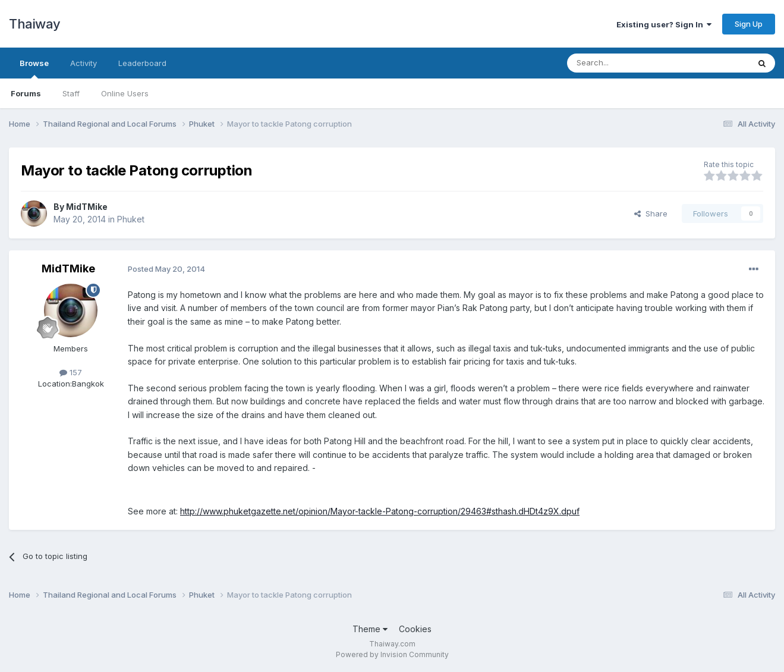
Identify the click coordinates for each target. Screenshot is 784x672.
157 (71, 372)
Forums (26, 93)
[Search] (628, 63)
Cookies (415, 629)
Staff (71, 93)
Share (651, 213)
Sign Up (749, 24)
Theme (370, 629)
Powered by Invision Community (392, 654)
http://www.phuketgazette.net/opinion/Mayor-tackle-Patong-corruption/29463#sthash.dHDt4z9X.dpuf (380, 511)
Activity (84, 63)
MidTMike (87, 207)
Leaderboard (142, 63)
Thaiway (35, 24)
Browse (34, 68)
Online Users (125, 93)
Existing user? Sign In (664, 24)
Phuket (131, 219)
